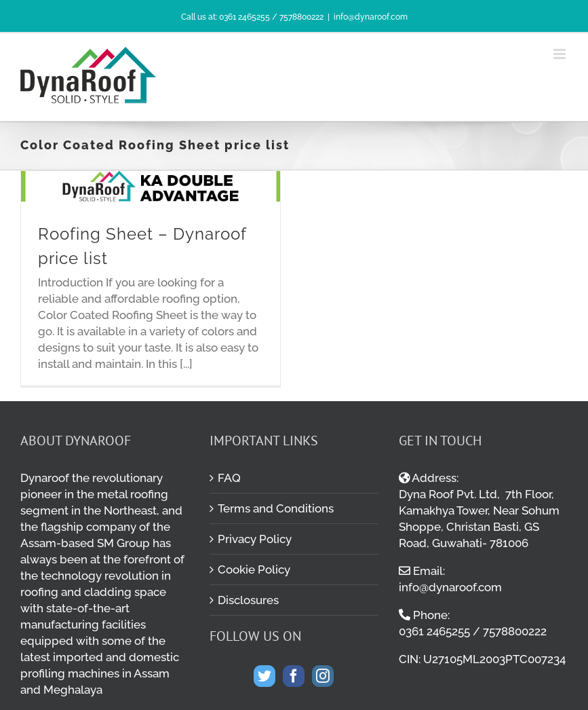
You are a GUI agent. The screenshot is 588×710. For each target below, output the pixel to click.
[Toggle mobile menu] (561, 54)
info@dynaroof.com (371, 17)
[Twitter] (264, 676)
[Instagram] (323, 676)
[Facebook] (294, 676)
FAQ (229, 478)
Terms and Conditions (276, 508)
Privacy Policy (255, 539)
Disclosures (248, 600)
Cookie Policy (254, 569)
